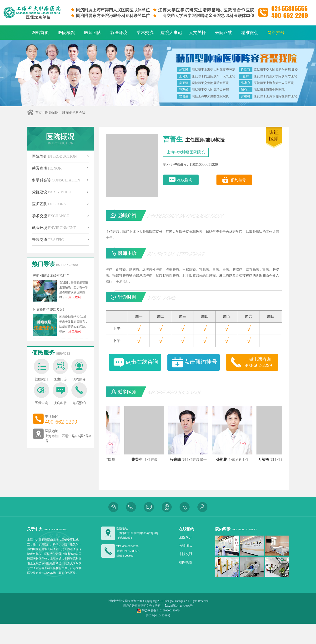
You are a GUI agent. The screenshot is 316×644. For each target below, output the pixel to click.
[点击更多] (74, 297)
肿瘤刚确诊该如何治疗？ (51, 276)
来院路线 (224, 33)
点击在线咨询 (142, 362)
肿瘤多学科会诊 (74, 113)
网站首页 (40, 33)
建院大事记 (171, 33)
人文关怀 (197, 33)
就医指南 (186, 563)
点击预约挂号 (201, 362)
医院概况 (66, 33)
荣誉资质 (47, 168)
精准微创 (250, 33)
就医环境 (119, 33)
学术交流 (145, 33)
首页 (39, 113)
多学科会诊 (56, 180)
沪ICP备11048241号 (158, 615)
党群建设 (52, 192)
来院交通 (48, 240)
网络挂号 (276, 33)
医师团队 (93, 33)
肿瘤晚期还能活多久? (49, 310)
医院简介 (54, 156)
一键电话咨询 (262, 363)
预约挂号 (238, 180)
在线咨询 (185, 180)
